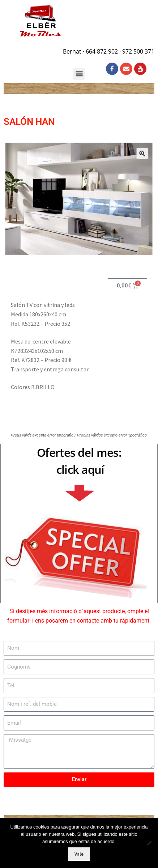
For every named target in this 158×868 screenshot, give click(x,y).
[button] (137, 158)
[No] (149, 843)
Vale (79, 854)
